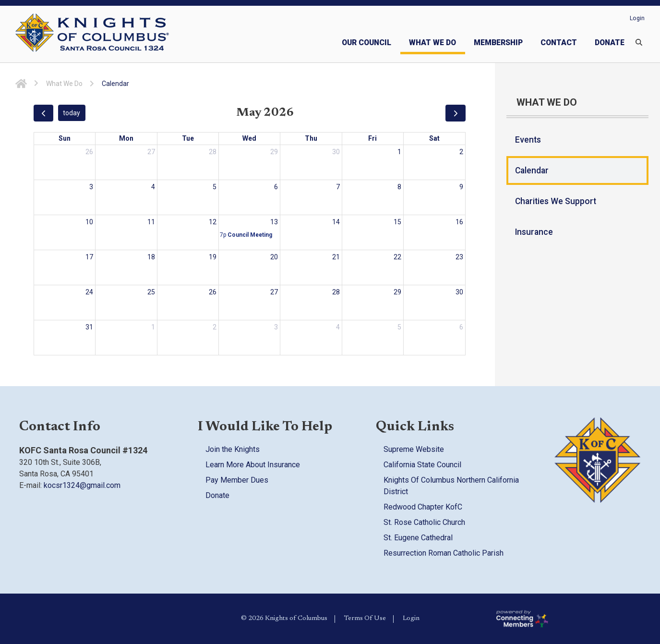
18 (151, 257)
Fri (372, 138)
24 (89, 292)
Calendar (532, 170)
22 (397, 257)
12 (213, 222)
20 (274, 257)
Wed (249, 138)
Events (528, 140)
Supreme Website (414, 449)
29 (274, 152)
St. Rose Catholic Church (424, 522)
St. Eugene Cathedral (418, 538)
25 (151, 292)
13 (274, 222)
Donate (217, 495)
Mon (126, 138)
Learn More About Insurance (253, 465)
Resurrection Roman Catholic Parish (444, 553)
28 (213, 152)
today (72, 113)
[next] (455, 113)
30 (336, 152)
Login (637, 18)
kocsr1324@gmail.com (82, 485)
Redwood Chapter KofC (423, 507)
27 (151, 152)
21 (336, 257)
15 (397, 222)
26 (89, 152)
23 (459, 257)
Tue (188, 138)
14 (336, 222)
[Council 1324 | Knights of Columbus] (113, 34)
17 (89, 257)
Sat (434, 138)
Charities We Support (556, 201)
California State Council (422, 465)
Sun (65, 138)
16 (459, 222)
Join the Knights (233, 449)
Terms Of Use (365, 619)
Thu (311, 138)
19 (213, 257)
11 (151, 222)
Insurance (534, 232)
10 (89, 222)
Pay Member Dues (237, 480)
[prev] (43, 113)
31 (89, 327)
